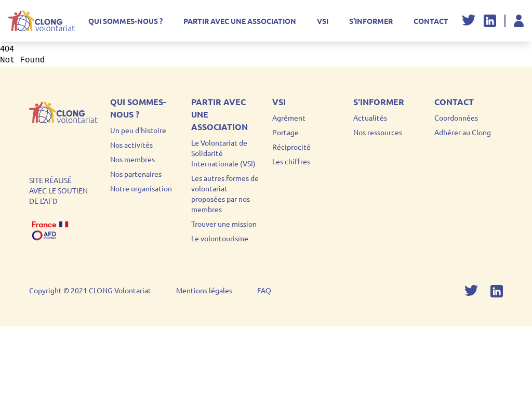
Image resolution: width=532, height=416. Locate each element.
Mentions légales (204, 290)
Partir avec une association (240, 21)
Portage (285, 132)
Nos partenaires (136, 174)
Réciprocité (291, 147)
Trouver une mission (224, 224)
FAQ (264, 290)
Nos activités (131, 145)
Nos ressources (378, 132)
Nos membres (132, 159)
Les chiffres (291, 161)
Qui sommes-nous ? (125, 21)
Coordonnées (456, 118)
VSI (323, 21)
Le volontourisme (220, 238)
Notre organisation (141, 188)
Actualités (370, 118)
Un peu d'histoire (138, 130)
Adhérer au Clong (463, 132)
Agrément (289, 118)
